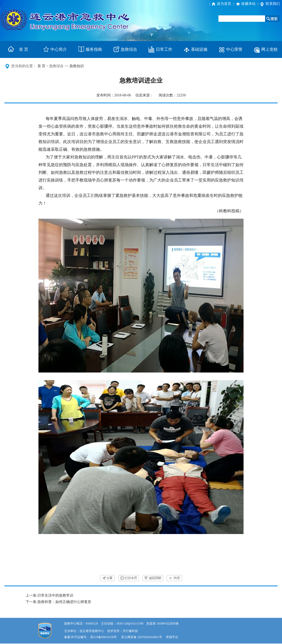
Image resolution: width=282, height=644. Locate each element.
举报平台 (172, 637)
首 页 (24, 49)
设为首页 (224, 4)
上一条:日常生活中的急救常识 (49, 595)
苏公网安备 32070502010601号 (142, 637)
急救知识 (77, 66)
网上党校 (269, 49)
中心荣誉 (234, 49)
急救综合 (129, 49)
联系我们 (273, 4)
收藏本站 (248, 4)
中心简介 (59, 49)
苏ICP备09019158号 (103, 637)
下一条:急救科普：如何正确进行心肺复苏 (58, 602)
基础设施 (199, 49)
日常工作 (164, 49)
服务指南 (94, 49)
